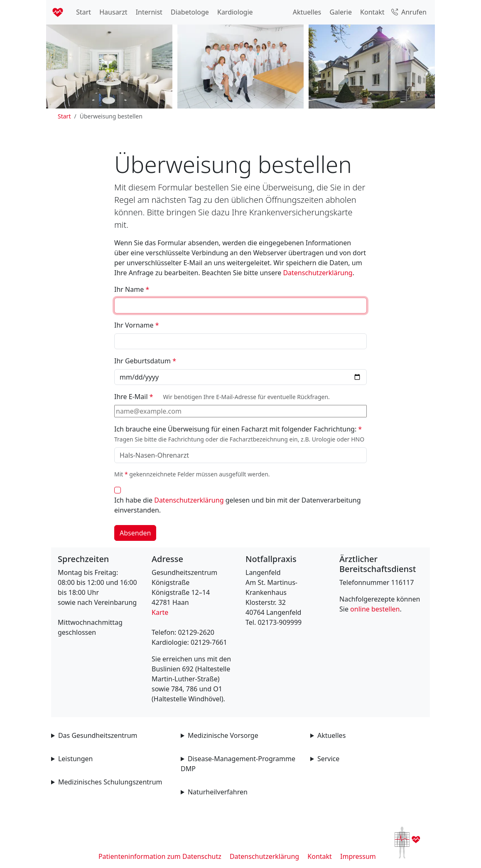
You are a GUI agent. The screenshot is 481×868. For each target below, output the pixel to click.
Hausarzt (112, 12)
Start (83, 12)
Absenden (135, 533)
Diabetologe (189, 12)
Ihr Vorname (136, 325)
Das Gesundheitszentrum (98, 735)
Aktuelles (306, 12)
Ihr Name (132, 289)
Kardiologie (234, 12)
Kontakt (372, 12)
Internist (148, 12)
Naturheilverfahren (218, 792)
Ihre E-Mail (222, 397)
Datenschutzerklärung (318, 273)
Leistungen (76, 759)
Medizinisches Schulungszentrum (110, 782)
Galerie (340, 12)
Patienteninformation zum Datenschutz (160, 856)
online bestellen (375, 609)
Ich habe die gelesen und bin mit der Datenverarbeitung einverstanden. (238, 505)
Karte (160, 612)
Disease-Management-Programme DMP (238, 764)
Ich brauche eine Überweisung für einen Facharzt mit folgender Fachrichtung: (239, 434)
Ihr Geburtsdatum (145, 361)
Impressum (358, 856)
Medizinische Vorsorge (223, 735)
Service (328, 759)
